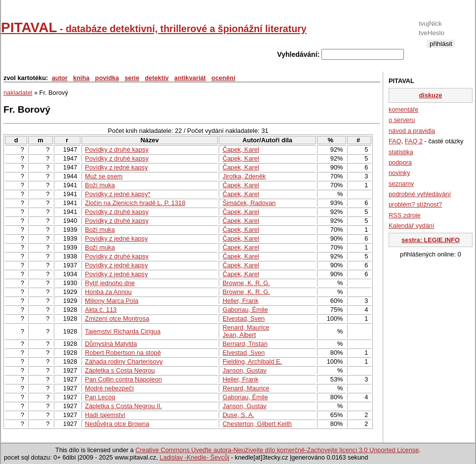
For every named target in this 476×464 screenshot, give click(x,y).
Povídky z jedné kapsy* (118, 194)
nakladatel (18, 93)
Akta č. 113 (101, 310)
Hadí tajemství (105, 415)
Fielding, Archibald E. (252, 361)
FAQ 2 (414, 141)
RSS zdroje (405, 215)
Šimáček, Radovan (249, 203)
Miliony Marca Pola (112, 301)
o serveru (402, 120)
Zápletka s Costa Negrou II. (123, 406)
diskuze (431, 95)
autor (60, 78)
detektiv (157, 78)
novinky (399, 173)
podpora (400, 162)
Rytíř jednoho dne (110, 283)
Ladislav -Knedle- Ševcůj (194, 457)
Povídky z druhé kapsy (117, 149)
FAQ (395, 141)
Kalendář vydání (411, 226)
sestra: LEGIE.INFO (431, 240)
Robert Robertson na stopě (123, 353)
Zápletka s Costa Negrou (120, 370)
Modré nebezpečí (109, 388)
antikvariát (190, 78)
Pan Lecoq (100, 397)
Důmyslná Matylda (111, 344)
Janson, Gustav (245, 370)
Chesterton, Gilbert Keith (257, 424)
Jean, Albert (239, 335)
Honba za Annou (108, 292)
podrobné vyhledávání (420, 194)
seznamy (401, 184)
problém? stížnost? (415, 204)
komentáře (403, 109)
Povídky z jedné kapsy (116, 167)
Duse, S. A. (238, 415)
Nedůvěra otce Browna (117, 424)
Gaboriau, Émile (245, 310)
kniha (81, 78)
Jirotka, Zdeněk (244, 176)
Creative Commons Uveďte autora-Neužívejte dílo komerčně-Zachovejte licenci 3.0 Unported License (277, 450)
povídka (107, 78)
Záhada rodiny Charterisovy (124, 361)
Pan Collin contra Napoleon (123, 379)
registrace (441, 52)
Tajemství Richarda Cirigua (123, 331)
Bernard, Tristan (245, 344)
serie (132, 78)
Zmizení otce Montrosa (117, 318)
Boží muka (100, 185)
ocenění (223, 78)
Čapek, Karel (241, 149)
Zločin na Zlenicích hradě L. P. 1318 (135, 203)
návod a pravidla (412, 131)
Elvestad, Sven (244, 318)
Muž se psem (104, 176)
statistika (401, 152)
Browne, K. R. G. (246, 283)
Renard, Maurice (246, 327)
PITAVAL (154, 27)
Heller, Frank (241, 301)
